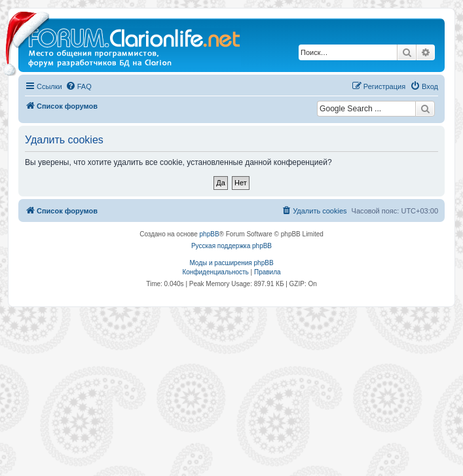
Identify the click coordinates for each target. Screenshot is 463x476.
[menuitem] (79, 86)
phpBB (210, 234)
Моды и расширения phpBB (231, 263)
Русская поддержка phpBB (231, 246)
